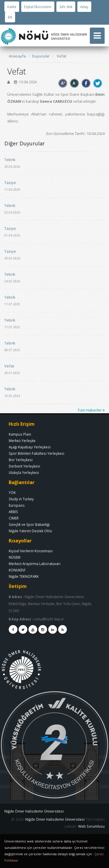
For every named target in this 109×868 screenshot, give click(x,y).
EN (10, 17)
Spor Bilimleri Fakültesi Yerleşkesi (36, 453)
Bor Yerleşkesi (21, 460)
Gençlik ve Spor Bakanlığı (29, 524)
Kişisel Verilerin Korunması (31, 551)
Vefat (9, 366)
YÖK (12, 492)
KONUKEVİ (17, 570)
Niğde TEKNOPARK (24, 576)
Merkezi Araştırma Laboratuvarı (35, 564)
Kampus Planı (20, 434)
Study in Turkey (21, 499)
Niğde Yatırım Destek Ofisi (30, 531)
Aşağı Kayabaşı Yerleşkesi (30, 447)
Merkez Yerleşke (22, 441)
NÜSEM (15, 557)
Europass (17, 505)
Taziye (10, 183)
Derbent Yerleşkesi (24, 466)
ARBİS (13, 512)
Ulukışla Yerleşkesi (24, 472)
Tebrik (10, 160)
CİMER (14, 518)
